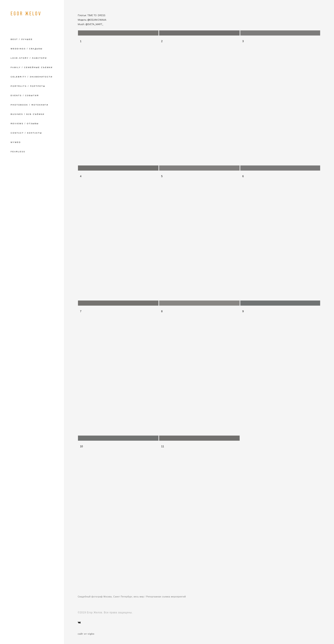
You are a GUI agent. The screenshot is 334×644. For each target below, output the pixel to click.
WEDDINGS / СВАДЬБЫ (27, 49)
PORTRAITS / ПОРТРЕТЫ (28, 86)
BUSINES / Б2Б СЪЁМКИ (28, 114)
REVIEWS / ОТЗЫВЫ (25, 124)
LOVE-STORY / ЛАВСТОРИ (29, 58)
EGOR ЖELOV (26, 14)
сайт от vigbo (86, 634)
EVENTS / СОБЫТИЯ (25, 95)
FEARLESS (18, 152)
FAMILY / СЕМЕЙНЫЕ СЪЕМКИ (32, 67)
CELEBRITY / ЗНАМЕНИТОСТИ (32, 77)
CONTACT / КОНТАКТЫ (26, 133)
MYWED (16, 142)
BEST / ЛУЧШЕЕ (22, 39)
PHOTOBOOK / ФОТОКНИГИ (30, 105)
